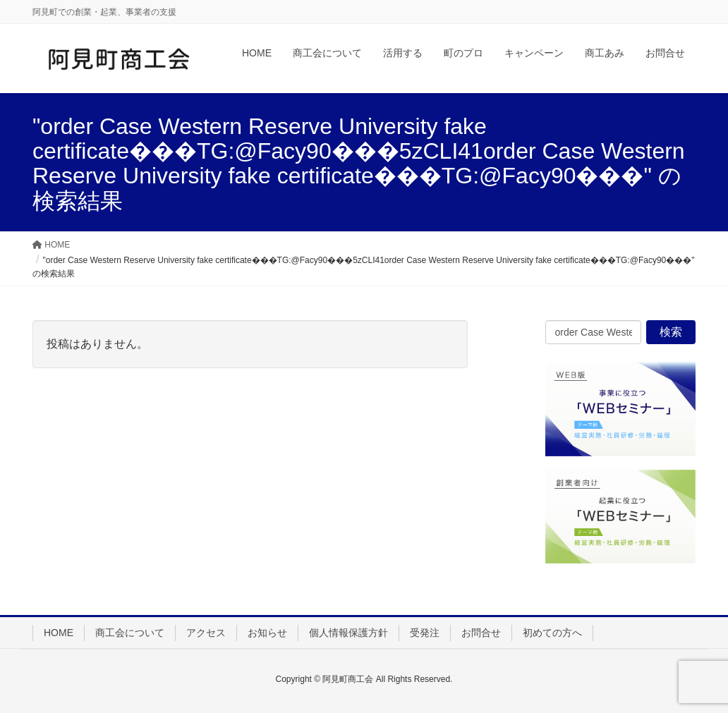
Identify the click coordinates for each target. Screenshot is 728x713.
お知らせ (267, 633)
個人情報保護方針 (348, 633)
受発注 (425, 633)
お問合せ (481, 633)
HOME (59, 633)
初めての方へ (552, 633)
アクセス (206, 633)
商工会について (130, 633)
